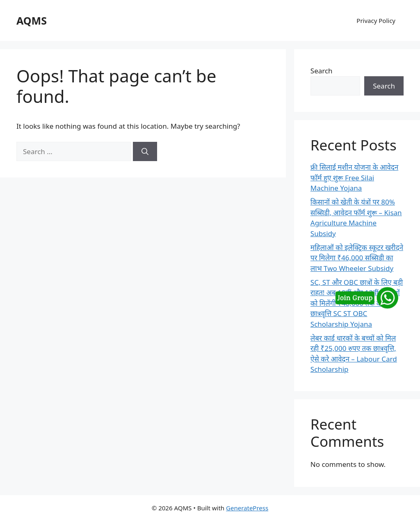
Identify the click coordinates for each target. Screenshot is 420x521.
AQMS (32, 20)
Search (322, 71)
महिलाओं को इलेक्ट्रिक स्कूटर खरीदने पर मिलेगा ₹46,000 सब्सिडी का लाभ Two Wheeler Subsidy (357, 258)
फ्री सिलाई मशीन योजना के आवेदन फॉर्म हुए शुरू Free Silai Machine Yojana (354, 177)
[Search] (145, 152)
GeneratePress (247, 508)
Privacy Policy (376, 20)
